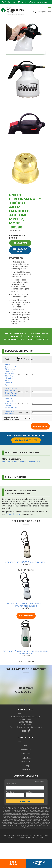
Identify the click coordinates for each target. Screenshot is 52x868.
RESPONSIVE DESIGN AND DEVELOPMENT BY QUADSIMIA (28, 836)
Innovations (26, 750)
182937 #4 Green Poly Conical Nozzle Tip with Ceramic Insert (11, 403)
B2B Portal (26, 769)
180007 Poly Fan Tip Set (10, 413)
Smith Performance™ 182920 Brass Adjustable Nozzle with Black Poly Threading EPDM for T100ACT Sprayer (11, 375)
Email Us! (24, 2)
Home (26, 746)
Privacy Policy (26, 753)
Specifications (31, 336)
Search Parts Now (26, 440)
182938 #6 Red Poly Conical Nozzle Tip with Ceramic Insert (11, 392)
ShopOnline (13, 863)
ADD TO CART (26, 616)
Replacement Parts (20, 250)
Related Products (38, 339)
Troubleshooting (14, 339)
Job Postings (26, 758)
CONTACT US (20, 243)
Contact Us (26, 762)
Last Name (30, 792)
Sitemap (26, 766)
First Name (10, 792)
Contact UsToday (39, 863)
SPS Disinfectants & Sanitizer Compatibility (21, 462)
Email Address (12, 784)
